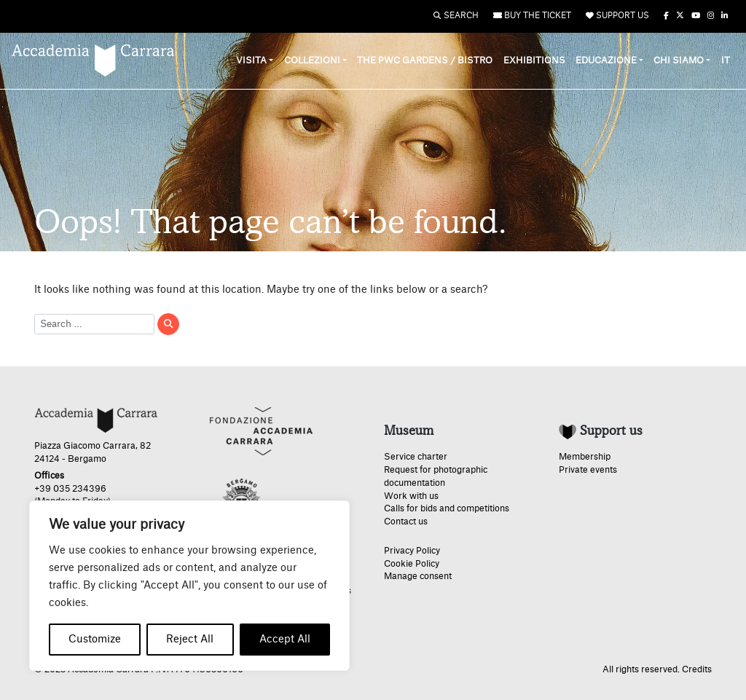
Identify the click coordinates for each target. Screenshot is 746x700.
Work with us (411, 496)
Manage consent (418, 576)
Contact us (406, 522)
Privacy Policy (412, 551)
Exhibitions (534, 60)
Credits (697, 669)
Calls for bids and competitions (447, 508)
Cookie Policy (412, 564)
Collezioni (312, 60)
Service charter (416, 457)
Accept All (285, 640)
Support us (617, 16)
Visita (251, 60)
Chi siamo (679, 60)
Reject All (190, 640)
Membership (585, 457)
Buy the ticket (532, 16)
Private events (588, 470)
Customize (95, 640)
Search (456, 16)
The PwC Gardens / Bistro (425, 60)
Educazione (606, 60)
